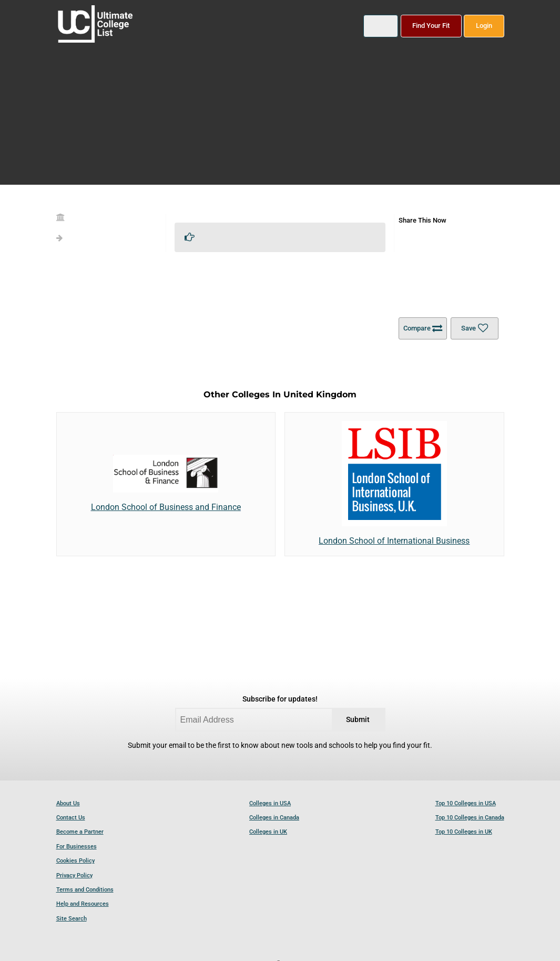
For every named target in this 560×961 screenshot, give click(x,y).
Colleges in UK (268, 832)
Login (484, 26)
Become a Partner (80, 832)
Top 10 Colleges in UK (464, 832)
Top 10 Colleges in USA (466, 803)
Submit (358, 720)
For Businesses (77, 847)
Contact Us (71, 818)
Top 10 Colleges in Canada (470, 818)
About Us (68, 803)
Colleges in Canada (274, 818)
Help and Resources (83, 904)
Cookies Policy (75, 861)
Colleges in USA (270, 803)
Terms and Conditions (85, 890)
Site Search (72, 919)
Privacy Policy (74, 875)
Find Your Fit (431, 26)
